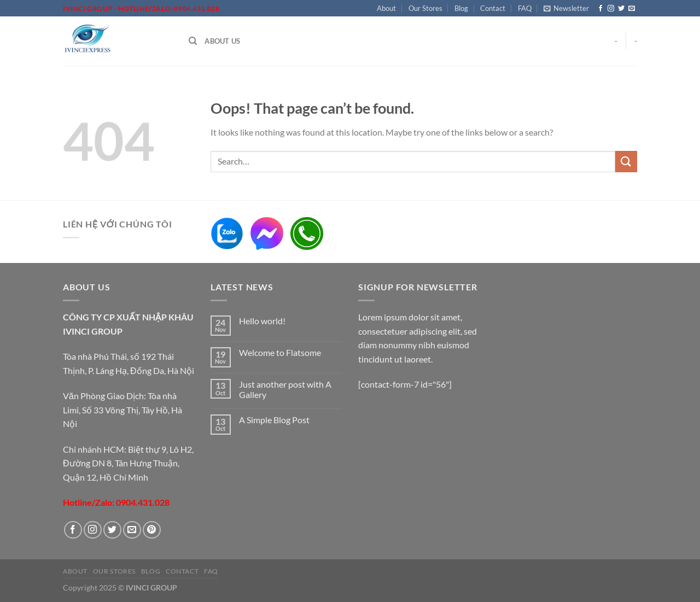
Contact (493, 8)
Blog (461, 8)
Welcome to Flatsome (280, 352)
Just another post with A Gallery (285, 389)
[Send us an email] (632, 9)
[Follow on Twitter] (621, 9)
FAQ (525, 8)
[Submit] (626, 162)
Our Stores (425, 8)
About (386, 8)
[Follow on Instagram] (611, 9)
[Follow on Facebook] (600, 9)
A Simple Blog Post (274, 420)
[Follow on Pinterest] (152, 530)
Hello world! (262, 321)
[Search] (193, 41)
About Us (222, 41)
